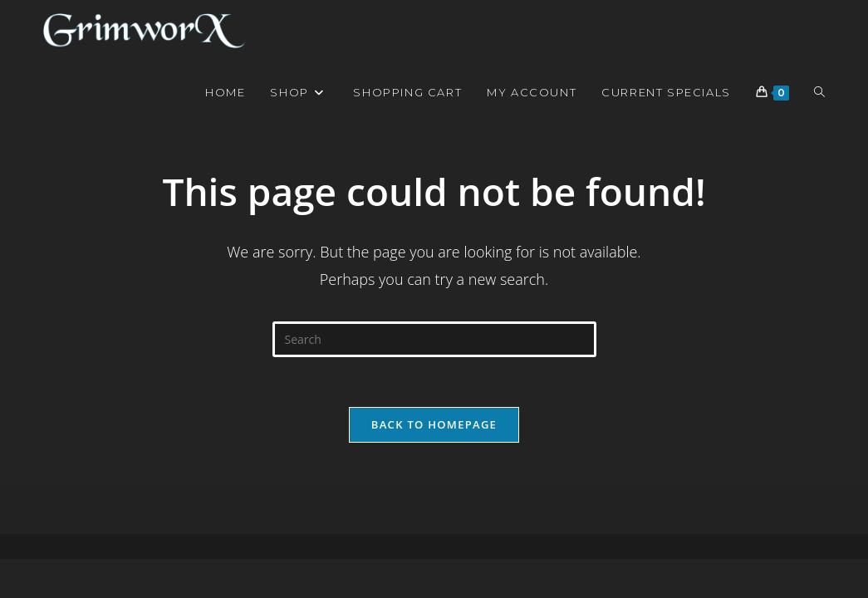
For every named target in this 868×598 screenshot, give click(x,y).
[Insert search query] (434, 339)
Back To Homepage (434, 424)
